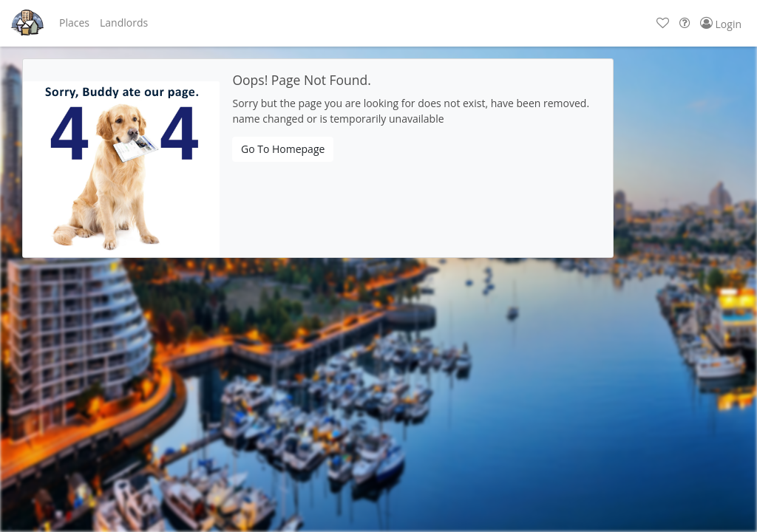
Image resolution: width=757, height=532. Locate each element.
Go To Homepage (283, 149)
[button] (74, 23)
